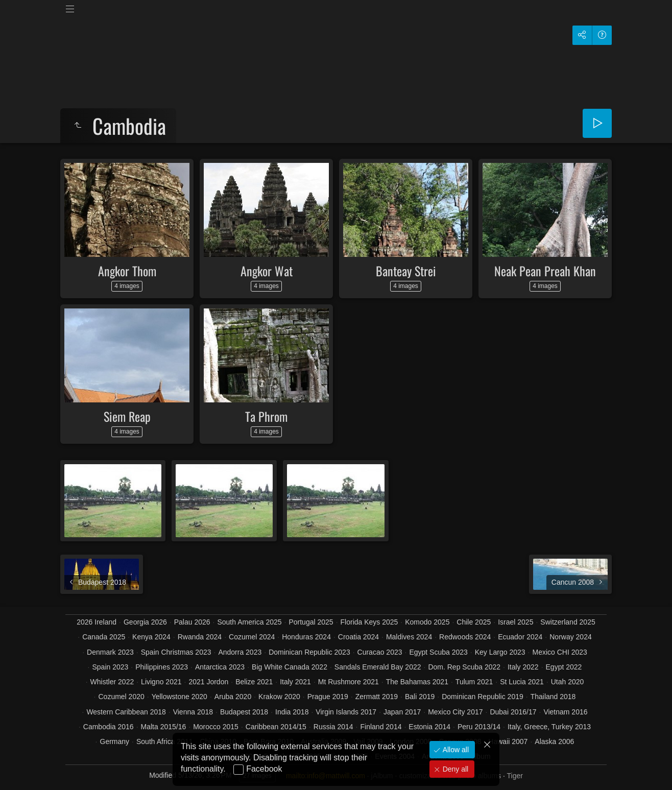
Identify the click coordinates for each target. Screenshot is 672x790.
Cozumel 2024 (252, 637)
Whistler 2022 (112, 682)
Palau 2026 (192, 622)
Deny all (454, 769)
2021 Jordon (208, 682)
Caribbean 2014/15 (276, 727)
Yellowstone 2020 (179, 697)
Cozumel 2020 (121, 697)
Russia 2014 (333, 727)
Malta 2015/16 (164, 727)
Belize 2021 (254, 682)
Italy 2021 (295, 682)
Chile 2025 (474, 622)
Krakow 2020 (279, 697)
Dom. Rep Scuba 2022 (464, 667)
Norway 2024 (571, 637)
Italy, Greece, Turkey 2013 (549, 727)
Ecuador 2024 (520, 637)
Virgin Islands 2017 (346, 712)
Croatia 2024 (358, 637)
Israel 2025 (515, 622)
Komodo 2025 (427, 622)
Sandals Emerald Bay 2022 (378, 667)
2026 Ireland (97, 622)
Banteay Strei (406, 271)
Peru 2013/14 (479, 727)
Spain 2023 (111, 667)
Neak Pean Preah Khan (545, 271)
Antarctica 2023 (220, 667)
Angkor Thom (127, 271)
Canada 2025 (104, 637)
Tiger (514, 776)
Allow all (455, 750)
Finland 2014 (381, 727)
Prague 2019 (328, 697)
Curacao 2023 (380, 652)
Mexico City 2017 (455, 712)
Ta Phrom (266, 416)
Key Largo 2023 (500, 652)
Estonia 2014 (429, 727)
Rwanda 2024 (200, 637)
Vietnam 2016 (565, 712)
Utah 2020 (568, 682)
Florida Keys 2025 (369, 622)
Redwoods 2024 (465, 637)
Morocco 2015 (216, 727)
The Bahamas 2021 (417, 682)
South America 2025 (249, 622)
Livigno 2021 (161, 682)
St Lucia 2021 (522, 682)
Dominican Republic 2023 (309, 652)
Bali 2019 (420, 697)
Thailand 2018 (553, 697)
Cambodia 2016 (109, 727)
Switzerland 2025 (568, 622)
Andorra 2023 (240, 652)
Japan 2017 (402, 712)
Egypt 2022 (564, 667)
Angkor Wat (267, 271)
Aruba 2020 (233, 697)
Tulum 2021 (474, 682)
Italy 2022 (523, 667)
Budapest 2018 (244, 712)
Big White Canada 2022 (290, 667)
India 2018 (292, 712)
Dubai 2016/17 (513, 712)
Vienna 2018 (193, 712)
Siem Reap (127, 416)
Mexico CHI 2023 (559, 652)
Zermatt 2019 (377, 697)
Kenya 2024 (151, 637)
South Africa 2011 (165, 741)
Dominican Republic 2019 (483, 697)
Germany (115, 741)
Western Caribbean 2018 (126, 712)
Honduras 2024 (306, 637)
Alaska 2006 (554, 741)
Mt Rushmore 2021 (349, 682)
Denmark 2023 (110, 652)
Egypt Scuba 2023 (438, 652)
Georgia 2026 (145, 622)
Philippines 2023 (162, 667)
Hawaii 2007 (508, 741)
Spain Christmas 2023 (176, 652)
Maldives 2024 (409, 637)
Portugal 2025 (311, 622)
